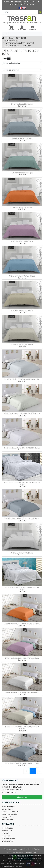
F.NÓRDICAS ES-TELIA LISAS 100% (18, 46)
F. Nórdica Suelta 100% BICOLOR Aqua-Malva (22, 658)
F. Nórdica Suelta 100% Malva (22, 242)
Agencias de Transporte (10, 812)
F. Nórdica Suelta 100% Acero (22, 104)
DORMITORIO (21, 38)
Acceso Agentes (7, 841)
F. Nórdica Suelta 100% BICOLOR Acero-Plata (22, 763)
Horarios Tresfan (8, 820)
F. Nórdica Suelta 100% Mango (22, 207)
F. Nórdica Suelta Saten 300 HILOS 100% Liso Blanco (22, 588)
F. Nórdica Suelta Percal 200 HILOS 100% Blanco (22, 448)
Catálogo (10, 38)
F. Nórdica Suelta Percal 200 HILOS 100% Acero (22, 519)
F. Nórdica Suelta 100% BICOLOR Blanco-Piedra (22, 692)
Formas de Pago (7, 817)
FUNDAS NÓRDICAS (12, 41)
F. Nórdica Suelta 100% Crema (22, 345)
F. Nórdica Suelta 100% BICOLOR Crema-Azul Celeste (22, 728)
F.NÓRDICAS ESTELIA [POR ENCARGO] (19, 43)
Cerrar (3, 856)
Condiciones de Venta (9, 814)
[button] (11, 28)
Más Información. (17, 866)
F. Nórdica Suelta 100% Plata (22, 138)
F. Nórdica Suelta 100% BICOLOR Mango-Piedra (22, 624)
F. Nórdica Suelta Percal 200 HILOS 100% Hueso (22, 413)
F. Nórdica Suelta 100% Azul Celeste (22, 276)
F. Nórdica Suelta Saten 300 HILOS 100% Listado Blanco (22, 483)
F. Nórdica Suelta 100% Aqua (22, 173)
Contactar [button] (22, 797)
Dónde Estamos (7, 828)
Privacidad (5, 833)
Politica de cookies (8, 838)
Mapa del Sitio (7, 831)
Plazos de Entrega (8, 807)
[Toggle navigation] (5, 34)
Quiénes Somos (7, 809)
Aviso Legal (6, 836)
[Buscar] (20, 12)
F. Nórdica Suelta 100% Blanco (22, 553)
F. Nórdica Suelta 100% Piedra (22, 310)
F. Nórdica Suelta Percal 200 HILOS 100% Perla (22, 379)
